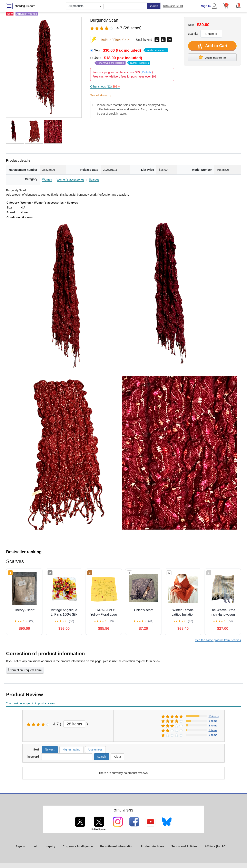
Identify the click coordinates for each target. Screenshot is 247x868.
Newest (50, 749)
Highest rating (71, 749)
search (154, 6)
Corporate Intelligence (78, 846)
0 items (213, 735)
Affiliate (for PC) (216, 846)
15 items (214, 716)
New (131, 50)
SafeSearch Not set (173, 6)
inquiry (51, 846)
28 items (75, 724)
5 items (213, 721)
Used (122, 60)
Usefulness (95, 749)
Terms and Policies (184, 846)
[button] (238, 6)
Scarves (94, 180)
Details (147, 72)
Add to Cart (212, 46)
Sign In (206, 6)
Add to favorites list (212, 57)
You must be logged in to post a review (31, 703)
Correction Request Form (25, 670)
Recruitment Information (117, 846)
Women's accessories (71, 180)
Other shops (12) (105, 86)
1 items (213, 730)
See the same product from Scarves (218, 640)
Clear (118, 757)
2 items (213, 726)
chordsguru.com (25, 6)
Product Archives (152, 846)
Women (47, 180)
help (35, 846)
